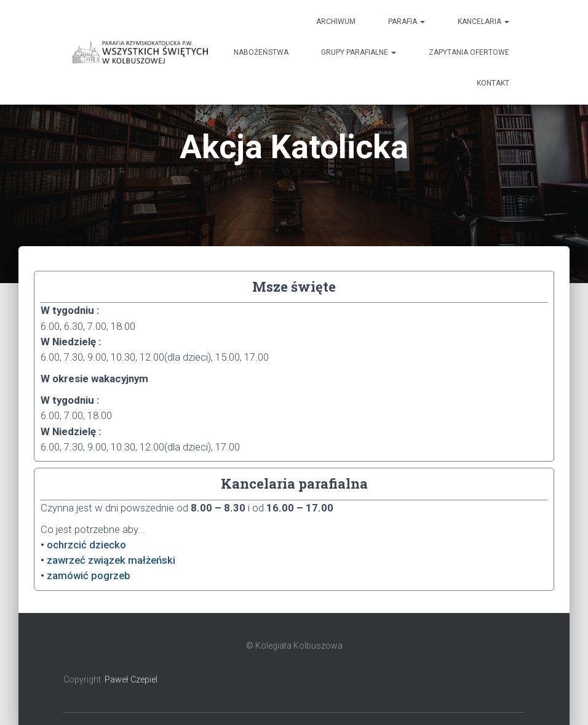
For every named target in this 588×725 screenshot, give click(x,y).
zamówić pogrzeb (89, 575)
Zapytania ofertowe (469, 52)
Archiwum (336, 22)
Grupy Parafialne (359, 52)
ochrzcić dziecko (86, 545)
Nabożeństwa (261, 52)
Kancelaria (483, 22)
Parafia (407, 22)
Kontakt (493, 83)
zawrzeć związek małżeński (111, 560)
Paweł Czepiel (131, 679)
